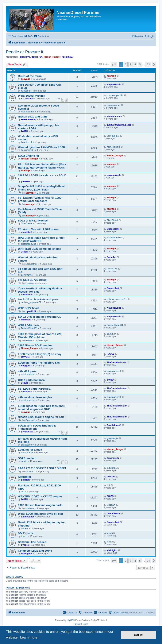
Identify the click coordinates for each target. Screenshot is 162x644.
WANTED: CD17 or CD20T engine (40, 496)
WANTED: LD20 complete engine (40, 249)
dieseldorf (27, 232)
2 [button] (126, 64)
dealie (29, 340)
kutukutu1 (31, 471)
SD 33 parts (26, 533)
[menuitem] (28, 36)
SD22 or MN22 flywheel (33, 221)
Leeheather (31, 264)
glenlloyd (25, 57)
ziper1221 (31, 311)
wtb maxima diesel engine (35, 397)
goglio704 (37, 57)
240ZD (25, 131)
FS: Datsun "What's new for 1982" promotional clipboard (40, 199)
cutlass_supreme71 (31, 302)
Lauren (29, 283)
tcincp (24, 536)
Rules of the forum (30, 76)
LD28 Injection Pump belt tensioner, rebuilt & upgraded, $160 (42, 408)
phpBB (70, 620)
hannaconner (28, 112)
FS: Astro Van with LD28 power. (39, 229)
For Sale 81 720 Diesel (33, 280)
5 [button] (140, 64)
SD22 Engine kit (28, 156)
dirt (23, 491)
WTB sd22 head (28, 308)
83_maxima (27, 99)
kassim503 (68, 57)
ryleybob (26, 91)
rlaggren (26, 366)
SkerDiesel (27, 223)
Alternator (25, 477)
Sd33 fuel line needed (32, 542)
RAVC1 (25, 357)
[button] (114, 64)
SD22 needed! (27, 458)
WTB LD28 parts (29, 325)
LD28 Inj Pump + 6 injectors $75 (39, 363)
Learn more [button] (29, 637)
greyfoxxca (27, 432)
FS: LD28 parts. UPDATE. (34, 389)
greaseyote (27, 445)
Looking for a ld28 (30, 450)
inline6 (24, 528)
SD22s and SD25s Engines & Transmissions (37, 427)
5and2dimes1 (114, 425)
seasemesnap (29, 119)
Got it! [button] (138, 635)
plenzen (25, 181)
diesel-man (27, 294)
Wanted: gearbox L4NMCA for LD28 (41, 147)
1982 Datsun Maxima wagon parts (40, 505)
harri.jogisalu (28, 150)
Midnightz (26, 554)
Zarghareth (113, 458)
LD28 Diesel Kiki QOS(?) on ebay (40, 354)
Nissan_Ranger (52, 57)
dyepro (25, 545)
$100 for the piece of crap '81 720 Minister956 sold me (40, 336)
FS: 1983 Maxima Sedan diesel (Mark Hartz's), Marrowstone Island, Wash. (42, 166)
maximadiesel (28, 374)
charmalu (26, 320)
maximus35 (27, 452)
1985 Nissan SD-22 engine (35, 345)
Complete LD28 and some (35, 551)
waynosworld (114, 84)
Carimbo (111, 257)
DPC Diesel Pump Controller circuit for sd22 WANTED (41, 239)
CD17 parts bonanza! (32, 380)
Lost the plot (27, 142)
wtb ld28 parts (27, 371)
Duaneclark (113, 229)
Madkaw (30, 508)
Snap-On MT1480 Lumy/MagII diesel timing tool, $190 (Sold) (42, 188)
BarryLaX (112, 334)
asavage (26, 79)
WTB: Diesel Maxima (32, 96)
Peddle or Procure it (25, 52)
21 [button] (148, 64)
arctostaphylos (29, 244)
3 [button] (130, 64)
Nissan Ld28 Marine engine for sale (41, 417)
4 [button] (135, 64)
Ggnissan (30, 420)
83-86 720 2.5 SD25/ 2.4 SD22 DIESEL (42, 468)
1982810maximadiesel (119, 125)
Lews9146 (26, 275)
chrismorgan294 (115, 95)
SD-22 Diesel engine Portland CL (39, 317)
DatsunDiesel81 (29, 328)
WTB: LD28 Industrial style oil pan (40, 514)
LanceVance (28, 517)
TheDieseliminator (117, 362)
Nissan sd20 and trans (33, 117)
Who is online (14, 577)
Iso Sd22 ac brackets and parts (38, 299)
